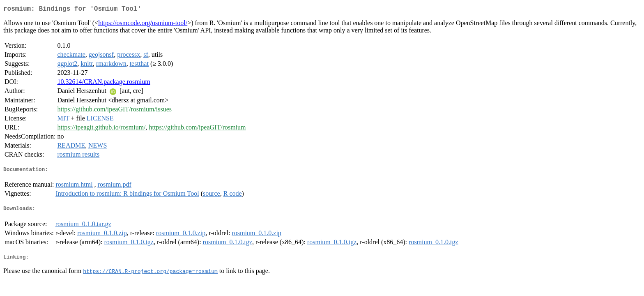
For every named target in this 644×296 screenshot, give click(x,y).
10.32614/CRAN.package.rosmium (103, 83)
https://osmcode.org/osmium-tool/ (143, 24)
